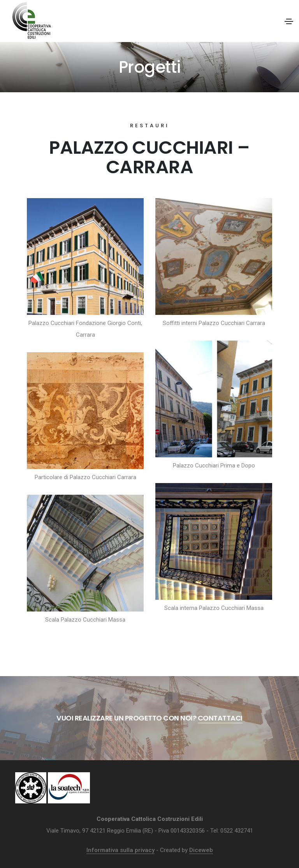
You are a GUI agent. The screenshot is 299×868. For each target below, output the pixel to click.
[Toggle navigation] (289, 21)
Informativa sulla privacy (120, 850)
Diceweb (201, 850)
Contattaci (220, 718)
